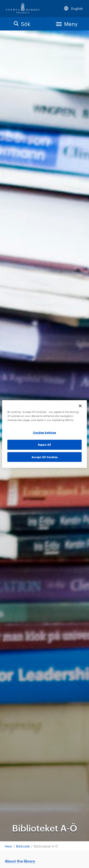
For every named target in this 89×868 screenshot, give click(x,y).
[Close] (80, 406)
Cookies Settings (44, 432)
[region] (44, 434)
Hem (8, 846)
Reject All (44, 444)
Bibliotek (23, 846)
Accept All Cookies (44, 457)
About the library (20, 861)
